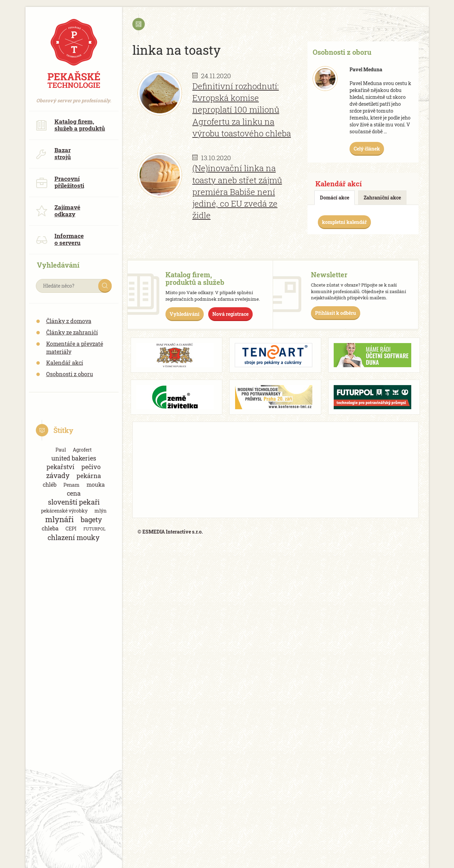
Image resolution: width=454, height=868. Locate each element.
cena (74, 493)
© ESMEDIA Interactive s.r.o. (170, 532)
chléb (50, 484)
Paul (61, 450)
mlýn (100, 511)
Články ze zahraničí (72, 332)
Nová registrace (230, 314)
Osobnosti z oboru (70, 374)
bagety (91, 520)
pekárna (89, 476)
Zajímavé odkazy (58, 211)
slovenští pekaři (74, 502)
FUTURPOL (94, 529)
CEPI (71, 529)
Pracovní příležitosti (60, 182)
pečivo (91, 467)
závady (58, 476)
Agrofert (82, 450)
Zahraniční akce (382, 198)
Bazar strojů (53, 153)
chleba (50, 528)
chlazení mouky (74, 538)
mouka (96, 484)
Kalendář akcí (65, 363)
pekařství (60, 467)
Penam (72, 485)
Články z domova (69, 321)
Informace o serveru (60, 239)
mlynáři (59, 519)
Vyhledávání (185, 314)
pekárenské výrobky (64, 511)
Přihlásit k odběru (336, 313)
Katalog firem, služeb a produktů (70, 125)
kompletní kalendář (344, 222)
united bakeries (74, 458)
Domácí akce (335, 198)
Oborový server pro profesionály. (74, 97)
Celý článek (367, 149)
